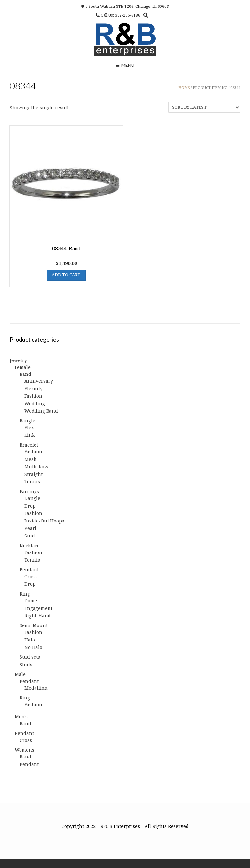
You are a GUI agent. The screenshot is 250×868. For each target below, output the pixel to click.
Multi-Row (36, 467)
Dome (31, 601)
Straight (34, 474)
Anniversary (39, 381)
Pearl (30, 528)
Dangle (32, 498)
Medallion (36, 688)
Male (20, 674)
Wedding (35, 403)
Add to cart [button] (66, 275)
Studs (26, 664)
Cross (31, 576)
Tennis (32, 482)
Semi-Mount (34, 625)
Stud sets (30, 657)
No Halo (33, 647)
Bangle (27, 421)
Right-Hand (38, 616)
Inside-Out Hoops (44, 521)
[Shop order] (204, 107)
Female (23, 367)
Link (29, 435)
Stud (30, 536)
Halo (30, 640)
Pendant (29, 570)
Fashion (33, 396)
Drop (30, 506)
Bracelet (29, 445)
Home (184, 88)
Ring (25, 594)
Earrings (29, 491)
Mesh (31, 459)
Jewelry (18, 360)
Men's (21, 717)
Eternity (34, 388)
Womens (24, 750)
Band (25, 374)
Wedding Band (41, 411)
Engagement (38, 608)
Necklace (30, 545)
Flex (29, 427)
